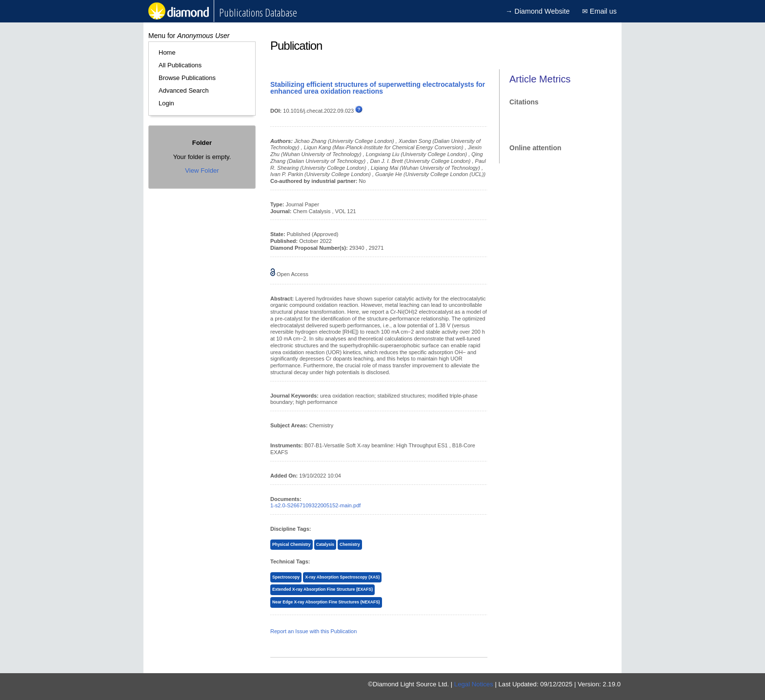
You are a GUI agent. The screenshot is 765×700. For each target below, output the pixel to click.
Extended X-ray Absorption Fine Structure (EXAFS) (322, 589)
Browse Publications (187, 78)
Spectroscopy (286, 577)
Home (167, 52)
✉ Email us (599, 11)
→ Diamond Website (538, 11)
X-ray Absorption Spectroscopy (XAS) (342, 577)
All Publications (180, 65)
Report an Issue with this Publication (313, 631)
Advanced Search (184, 90)
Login (166, 103)
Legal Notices (474, 684)
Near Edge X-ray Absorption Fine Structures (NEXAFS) (326, 602)
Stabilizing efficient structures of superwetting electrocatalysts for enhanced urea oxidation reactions (378, 88)
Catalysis (325, 544)
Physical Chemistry (292, 544)
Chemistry (350, 544)
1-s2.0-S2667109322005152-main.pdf (315, 505)
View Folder (202, 170)
